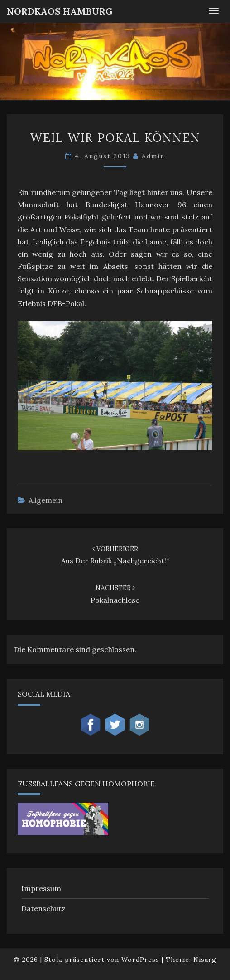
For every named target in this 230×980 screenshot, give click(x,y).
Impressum (41, 888)
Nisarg (205, 960)
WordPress (140, 960)
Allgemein (46, 500)
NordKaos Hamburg (60, 11)
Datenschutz (43, 908)
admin (153, 156)
